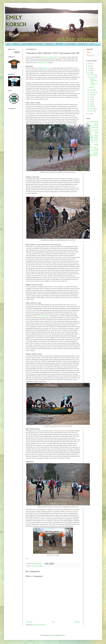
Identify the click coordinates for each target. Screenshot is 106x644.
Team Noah (95, 150)
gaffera (52, 635)
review (88, 149)
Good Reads (59, 44)
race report (35, 566)
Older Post (77, 622)
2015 (90, 66)
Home (8, 44)
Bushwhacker (89, 126)
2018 (90, 64)
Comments (91, 55)
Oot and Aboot (71, 44)
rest (97, 147)
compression (89, 127)
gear (97, 132)
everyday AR (95, 131)
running (96, 149)
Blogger (63, 635)
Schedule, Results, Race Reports (32, 44)
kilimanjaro (90, 137)
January (92, 111)
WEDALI (96, 156)
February (92, 109)
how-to (92, 136)
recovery (94, 147)
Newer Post (29, 622)
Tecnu (87, 152)
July (91, 97)
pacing (97, 141)
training (89, 154)
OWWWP (93, 141)
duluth (90, 129)
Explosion (92, 87)
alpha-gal (88, 122)
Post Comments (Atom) (39, 625)
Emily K (34, 564)
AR (31, 566)
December (92, 75)
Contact (92, 44)
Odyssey (88, 141)
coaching (96, 126)
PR (92, 143)
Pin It (27, 559)
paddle (88, 143)
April (91, 104)
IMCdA (96, 136)
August (91, 95)
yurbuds (88, 157)
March (91, 106)
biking (96, 124)
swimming (88, 151)
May (91, 102)
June (91, 99)
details (94, 127)
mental (88, 139)
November (92, 77)
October (92, 90)
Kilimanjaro (82, 44)
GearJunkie (89, 134)
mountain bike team (42, 63)
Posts (90, 52)
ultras (87, 156)
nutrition (96, 139)
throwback (40, 566)
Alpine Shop (47, 68)
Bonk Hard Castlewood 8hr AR (50, 57)
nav (92, 139)
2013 (90, 71)
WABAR (91, 156)
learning (96, 137)
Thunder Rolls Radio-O (43, 316)
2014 (90, 68)
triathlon (96, 154)
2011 (90, 114)
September (93, 92)
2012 (90, 73)
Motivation (49, 44)
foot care (89, 132)
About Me (16, 44)
